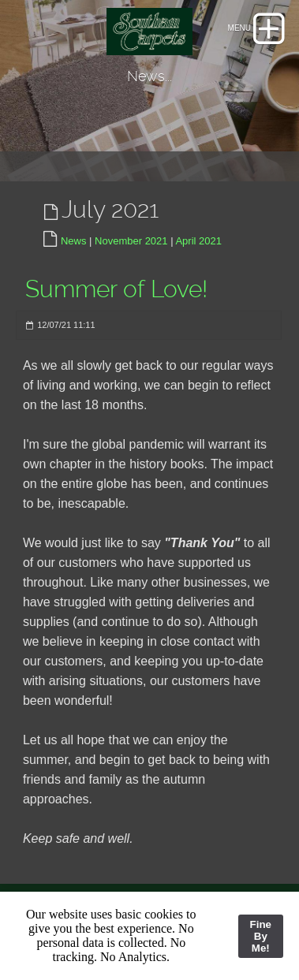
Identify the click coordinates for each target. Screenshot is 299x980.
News (74, 241)
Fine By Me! (261, 936)
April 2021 (198, 241)
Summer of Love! (116, 289)
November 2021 (131, 241)
